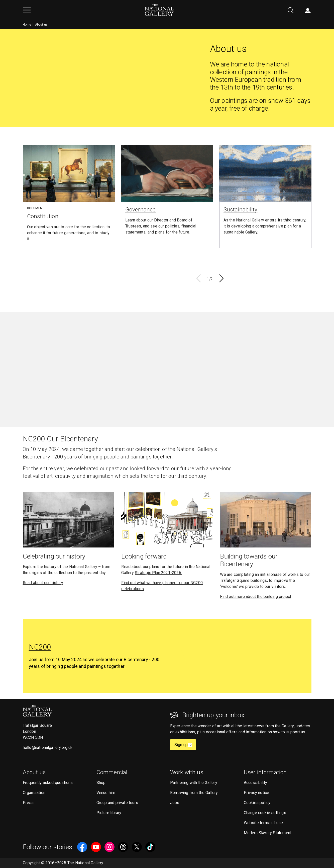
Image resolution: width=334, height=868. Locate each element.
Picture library (109, 813)
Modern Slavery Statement (268, 833)
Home (27, 25)
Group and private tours (117, 803)
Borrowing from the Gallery (194, 793)
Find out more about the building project (256, 597)
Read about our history (43, 583)
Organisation (34, 793)
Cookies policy (257, 803)
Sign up (185, 745)
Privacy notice (257, 793)
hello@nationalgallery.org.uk (48, 747)
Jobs (175, 803)
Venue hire (106, 793)
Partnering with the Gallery (194, 783)
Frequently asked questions (48, 783)
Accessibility (256, 783)
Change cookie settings (265, 813)
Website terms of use (263, 823)
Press (28, 803)
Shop (101, 783)
